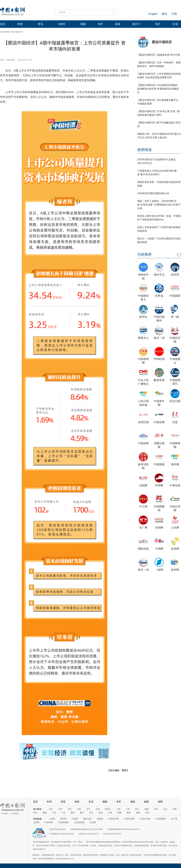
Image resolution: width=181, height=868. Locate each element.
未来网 (175, 549)
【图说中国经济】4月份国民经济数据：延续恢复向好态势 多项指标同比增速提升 (158, 89)
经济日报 (175, 401)
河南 (175, 809)
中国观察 (175, 296)
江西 (156, 809)
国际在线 (143, 549)
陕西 (129, 813)
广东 (54, 813)
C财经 (62, 24)
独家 (146, 802)
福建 (146, 809)
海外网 (175, 464)
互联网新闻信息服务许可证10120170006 (86, 829)
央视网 (100, 819)
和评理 (175, 275)
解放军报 (159, 380)
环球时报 (159, 359)
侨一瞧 (175, 317)
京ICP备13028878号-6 (112, 834)
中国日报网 (5, 32)
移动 (164, 14)
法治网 (93, 822)
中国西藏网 (160, 819)
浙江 (137, 809)
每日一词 (159, 338)
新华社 (143, 317)
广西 (63, 813)
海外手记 (159, 275)
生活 (91, 802)
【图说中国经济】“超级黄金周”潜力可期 (159, 55)
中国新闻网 (63, 822)
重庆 (82, 813)
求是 (175, 422)
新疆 (138, 813)
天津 (60, 809)
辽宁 (88, 809)
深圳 (147, 813)
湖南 (44, 813)
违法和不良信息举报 (57, 829)
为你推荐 (144, 254)
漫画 (118, 24)
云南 (110, 813)
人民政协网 (79, 822)
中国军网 (159, 422)
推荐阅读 (144, 150)
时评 (49, 802)
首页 (3, 24)
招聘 (160, 802)
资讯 (40, 24)
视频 (83, 24)
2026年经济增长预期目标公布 (153, 193)
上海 (118, 809)
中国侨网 (143, 443)
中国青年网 (113, 819)
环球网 (159, 485)
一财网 (159, 570)
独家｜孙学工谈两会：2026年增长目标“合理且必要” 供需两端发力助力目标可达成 (159, 205)
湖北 (35, 813)
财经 (77, 802)
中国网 (159, 549)
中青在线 (175, 485)
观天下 (136, 24)
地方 (158, 24)
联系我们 (15, 814)
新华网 (175, 570)
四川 (91, 813)
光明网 (159, 528)
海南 (73, 813)
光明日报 (143, 422)
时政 (20, 24)
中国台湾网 (145, 819)
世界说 (159, 296)
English (153, 14)
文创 (175, 24)
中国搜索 (159, 464)
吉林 (98, 809)
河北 (70, 809)
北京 (51, 809)
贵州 (101, 813)
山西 (79, 809)
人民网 (175, 528)
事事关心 (143, 338)
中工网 (143, 507)
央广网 (143, 528)
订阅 (174, 14)
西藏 (119, 813)
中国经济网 (129, 819)
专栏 (100, 24)
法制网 (143, 485)
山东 (165, 809)
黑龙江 (108, 809)
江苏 (128, 809)
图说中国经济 (17, 32)
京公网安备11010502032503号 (62, 834)
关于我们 (5, 814)
